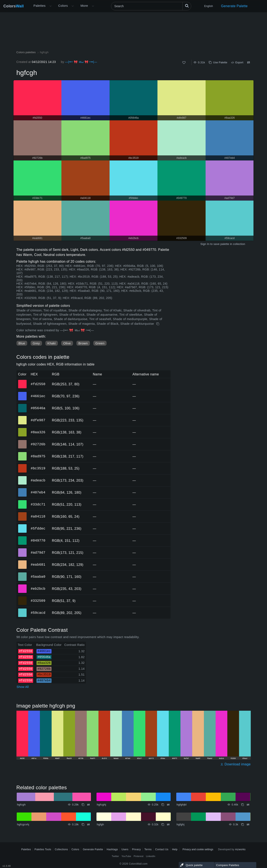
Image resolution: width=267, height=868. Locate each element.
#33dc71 (38, 504)
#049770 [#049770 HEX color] (22, 538)
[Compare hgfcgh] (249, 62)
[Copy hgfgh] (163, 825)
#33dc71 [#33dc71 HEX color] (22, 501)
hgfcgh (21, 805)
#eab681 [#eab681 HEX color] (22, 562)
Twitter (115, 856)
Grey (36, 343)
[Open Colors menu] (73, 6)
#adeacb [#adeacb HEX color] (22, 477)
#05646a (38, 408)
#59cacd (38, 613)
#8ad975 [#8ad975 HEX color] (22, 453)
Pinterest (138, 856)
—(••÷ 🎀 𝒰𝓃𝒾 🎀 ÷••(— (81, 62)
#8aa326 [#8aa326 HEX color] (22, 429)
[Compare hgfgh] (168, 825)
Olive (67, 343)
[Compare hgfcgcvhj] (88, 825)
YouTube (126, 856)
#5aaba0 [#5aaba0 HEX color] (22, 574)
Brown (83, 343)
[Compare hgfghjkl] (248, 805)
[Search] (151, 6)
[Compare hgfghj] (248, 825)
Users (125, 849)
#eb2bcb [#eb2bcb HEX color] (22, 586)
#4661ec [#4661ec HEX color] (22, 393)
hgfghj (181, 824)
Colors (14, 6)
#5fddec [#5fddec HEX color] (22, 526)
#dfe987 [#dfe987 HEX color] (22, 417)
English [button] (209, 6)
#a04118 (38, 516)
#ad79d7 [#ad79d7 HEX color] (22, 550)
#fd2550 (38, 384)
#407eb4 (38, 492)
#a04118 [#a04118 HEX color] (22, 513)
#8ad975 (38, 456)
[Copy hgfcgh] (158, 324)
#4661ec (38, 396)
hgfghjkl (182, 805)
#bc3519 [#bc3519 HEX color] (22, 465)
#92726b (38, 444)
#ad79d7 (38, 553)
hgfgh (100, 824)
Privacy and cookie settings (198, 849)
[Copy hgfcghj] (163, 805)
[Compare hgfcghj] (168, 805)
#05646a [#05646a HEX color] (22, 405)
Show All (23, 687)
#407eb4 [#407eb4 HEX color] (22, 489)
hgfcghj (102, 805)
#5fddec (38, 528)
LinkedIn (151, 856)
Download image (235, 764)
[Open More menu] (50, 6)
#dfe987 (38, 420)
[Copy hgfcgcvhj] (83, 825)
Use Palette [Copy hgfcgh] (218, 62)
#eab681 (38, 565)
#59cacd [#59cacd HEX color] (22, 610)
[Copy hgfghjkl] (243, 805)
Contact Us (162, 849)
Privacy (136, 849)
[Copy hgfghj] (243, 825)
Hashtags (112, 849)
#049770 (38, 541)
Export (237, 62)
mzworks (240, 849)
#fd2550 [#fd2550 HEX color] (22, 381)
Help (175, 849)
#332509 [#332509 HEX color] (22, 598)
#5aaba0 (38, 577)
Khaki (52, 343)
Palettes (40, 6)
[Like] (184, 63)
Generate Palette (234, 6)
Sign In (205, 244)
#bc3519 (38, 468)
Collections (61, 849)
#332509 (38, 601)
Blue (22, 343)
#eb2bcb (38, 589)
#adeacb (38, 480)
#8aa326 (38, 432)
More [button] (84, 6)
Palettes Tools (43, 849)
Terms (148, 849)
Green (100, 343)
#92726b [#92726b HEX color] (22, 441)
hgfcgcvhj (23, 824)
